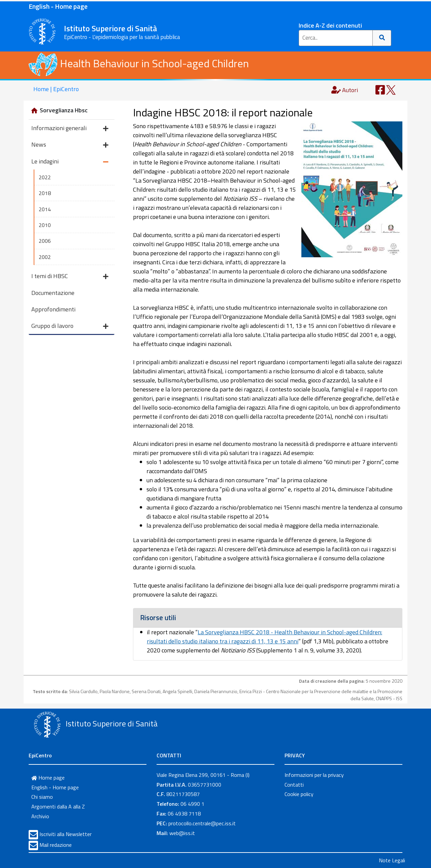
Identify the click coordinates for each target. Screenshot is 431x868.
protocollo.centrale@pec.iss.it (202, 823)
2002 (45, 257)
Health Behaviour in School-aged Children (139, 63)
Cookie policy (299, 794)
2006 (45, 241)
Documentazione (53, 293)
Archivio (40, 816)
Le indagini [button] (70, 162)
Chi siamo (42, 797)
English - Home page (58, 6)
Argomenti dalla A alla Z (58, 806)
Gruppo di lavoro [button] (70, 326)
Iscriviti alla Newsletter (65, 834)
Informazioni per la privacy (314, 775)
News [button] (70, 145)
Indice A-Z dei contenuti (330, 25)
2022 (45, 177)
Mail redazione (56, 845)
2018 (45, 193)
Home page (48, 778)
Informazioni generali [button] (70, 129)
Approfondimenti (53, 309)
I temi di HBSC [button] (70, 277)
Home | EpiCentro (56, 89)
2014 (45, 209)
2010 (45, 225)
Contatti (294, 785)
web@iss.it (182, 833)
